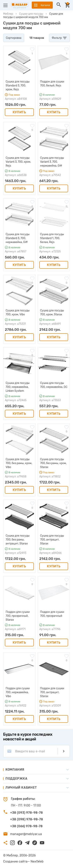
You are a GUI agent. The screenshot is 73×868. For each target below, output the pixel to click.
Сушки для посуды (31, 14)
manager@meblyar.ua (26, 834)
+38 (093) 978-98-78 (26, 813)
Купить (19, 112)
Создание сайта (15, 861)
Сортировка (14, 38)
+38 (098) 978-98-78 (27, 819)
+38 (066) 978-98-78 (26, 826)
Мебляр (8, 14)
